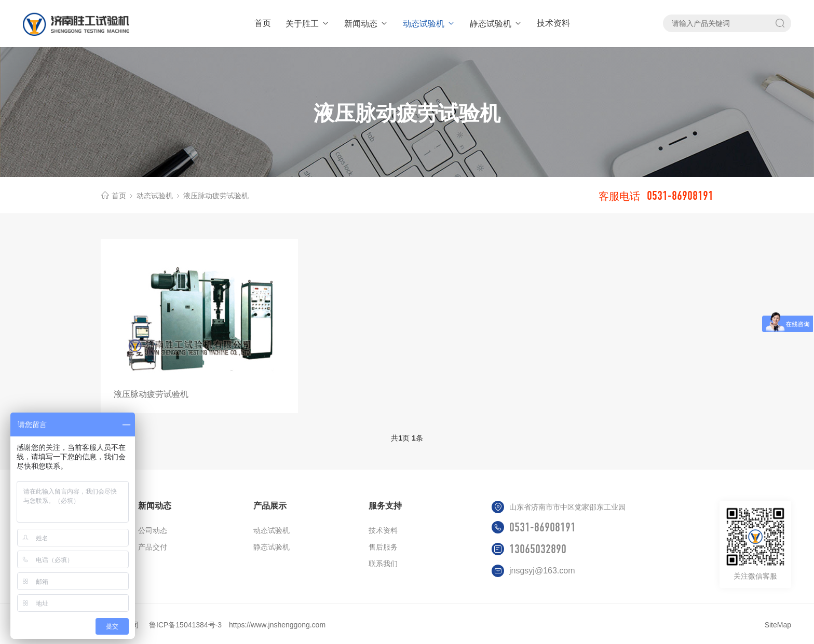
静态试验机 (496, 24)
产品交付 (153, 547)
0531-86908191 (542, 527)
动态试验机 (429, 24)
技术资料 (553, 23)
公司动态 (153, 530)
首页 (263, 23)
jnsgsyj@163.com (542, 571)
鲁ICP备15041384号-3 (185, 625)
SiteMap (778, 625)
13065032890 (538, 549)
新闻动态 (366, 24)
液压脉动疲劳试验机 (216, 196)
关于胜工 (308, 24)
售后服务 (383, 547)
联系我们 (383, 564)
